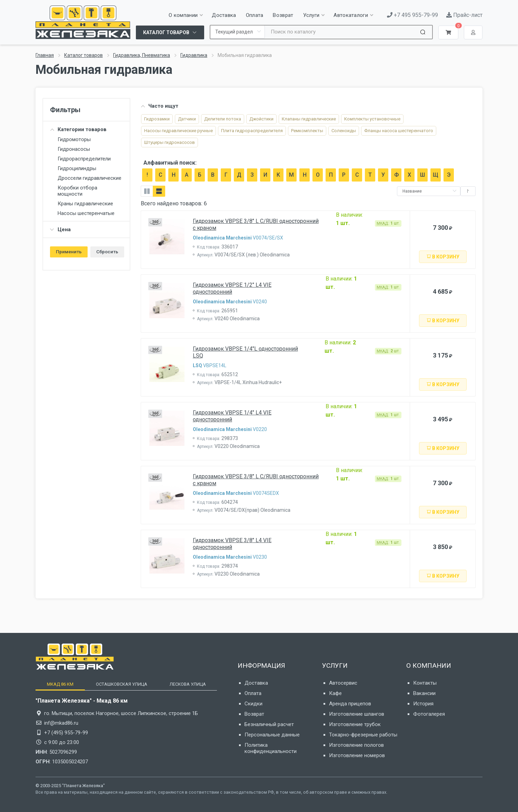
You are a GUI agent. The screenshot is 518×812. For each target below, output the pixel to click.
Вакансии (424, 693)
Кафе (335, 693)
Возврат (254, 714)
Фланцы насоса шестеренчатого (399, 131)
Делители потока (223, 119)
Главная (45, 55)
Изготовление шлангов (357, 714)
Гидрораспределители (84, 159)
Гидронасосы (74, 149)
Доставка (256, 683)
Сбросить (107, 252)
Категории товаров (78, 129)
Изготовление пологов (356, 745)
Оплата (253, 693)
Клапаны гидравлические (309, 119)
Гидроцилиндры (77, 168)
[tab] (60, 684)
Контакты (425, 683)
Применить (69, 252)
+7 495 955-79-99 (412, 15)
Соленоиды (344, 131)
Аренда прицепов (350, 704)
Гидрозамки (157, 119)
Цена (60, 229)
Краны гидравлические (85, 204)
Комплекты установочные (372, 119)
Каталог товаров (83, 55)
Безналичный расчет (269, 724)
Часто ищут (160, 106)
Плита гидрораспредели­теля (252, 131)
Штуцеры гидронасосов (170, 142)
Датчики (187, 119)
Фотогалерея (429, 714)
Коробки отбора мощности (77, 191)
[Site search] (342, 32)
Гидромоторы (74, 139)
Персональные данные (272, 735)
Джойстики (261, 119)
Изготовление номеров (357, 755)
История (423, 704)
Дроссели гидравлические (89, 178)
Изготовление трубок (355, 724)
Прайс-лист (464, 15)
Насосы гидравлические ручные (178, 131)
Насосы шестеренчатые (86, 213)
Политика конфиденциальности (271, 748)
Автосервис (343, 683)
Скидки (253, 704)
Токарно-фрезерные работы (363, 735)
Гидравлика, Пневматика (142, 55)
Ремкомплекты (307, 131)
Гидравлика (194, 55)
